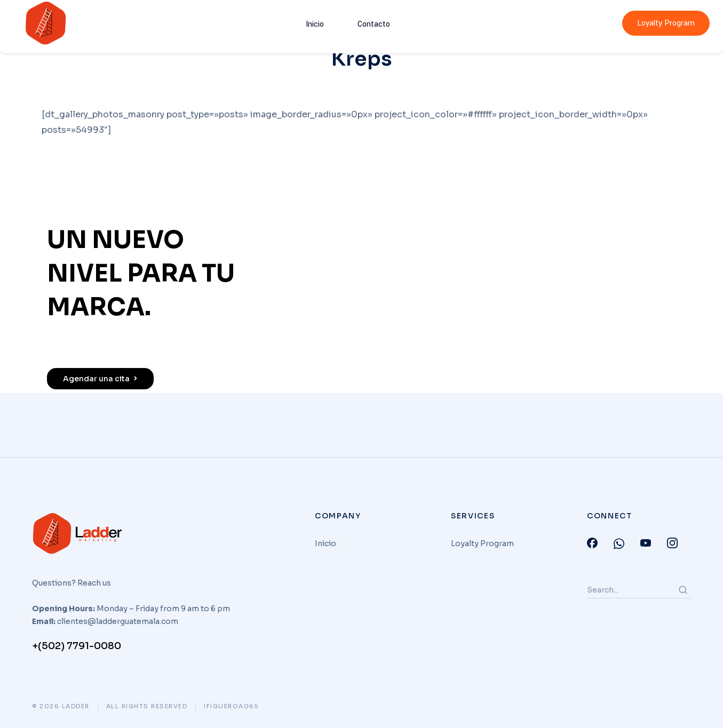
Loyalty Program (666, 23)
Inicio (320, 23)
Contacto (367, 23)
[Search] (683, 590)
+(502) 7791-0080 (77, 646)
